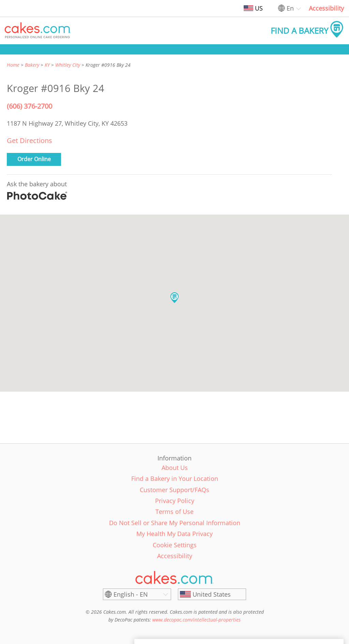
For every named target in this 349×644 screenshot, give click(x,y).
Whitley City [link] (68, 65)
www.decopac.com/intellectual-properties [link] (196, 620)
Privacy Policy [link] (175, 501)
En (290, 8)
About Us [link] (175, 468)
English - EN (131, 594)
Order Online (34, 159)
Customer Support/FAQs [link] (174, 490)
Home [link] (13, 65)
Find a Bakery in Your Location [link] (175, 478)
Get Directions (29, 140)
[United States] (212, 594)
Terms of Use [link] (174, 512)
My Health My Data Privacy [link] (174, 534)
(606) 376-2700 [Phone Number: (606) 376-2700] (29, 106)
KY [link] (47, 65)
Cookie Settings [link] (175, 545)
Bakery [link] (32, 65)
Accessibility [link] (326, 8)
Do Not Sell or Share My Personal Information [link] (175, 523)
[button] (38, 31)
